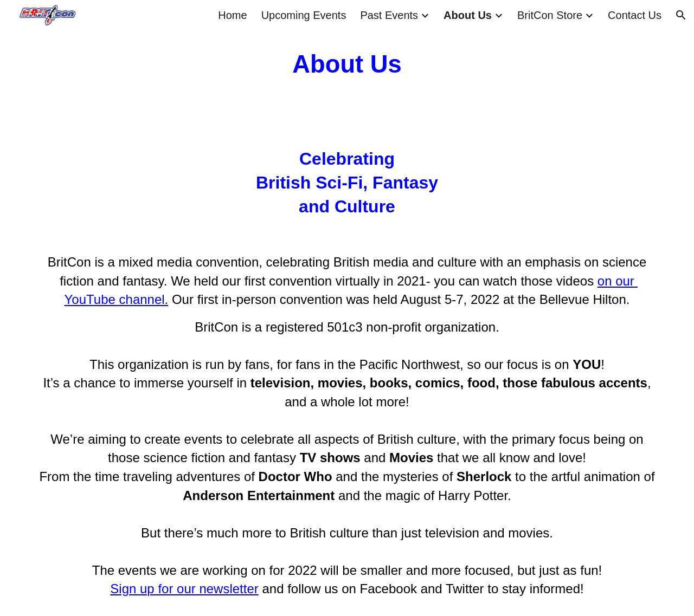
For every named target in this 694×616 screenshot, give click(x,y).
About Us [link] (468, 15)
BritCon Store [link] (550, 15)
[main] (347, 65)
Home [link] (232, 15)
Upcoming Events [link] (304, 15)
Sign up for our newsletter (184, 589)
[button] (681, 15)
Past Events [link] (389, 15)
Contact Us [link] (635, 15)
